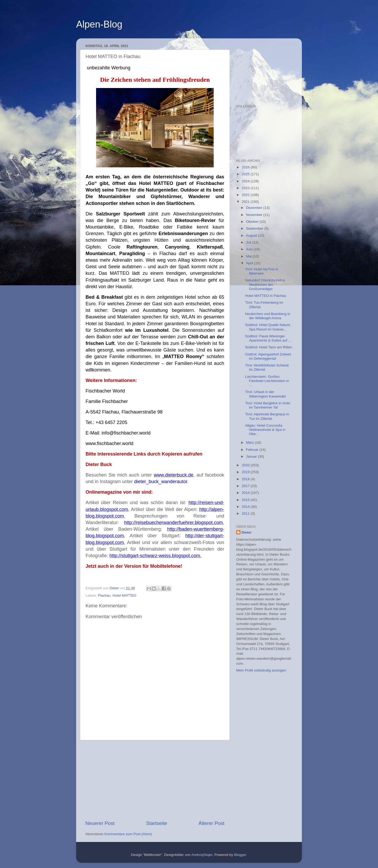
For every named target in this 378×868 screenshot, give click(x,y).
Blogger (240, 855)
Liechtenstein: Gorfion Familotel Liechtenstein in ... (267, 381)
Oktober (253, 222)
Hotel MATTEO (125, 595)
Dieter (246, 532)
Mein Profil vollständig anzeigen (261, 670)
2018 (246, 479)
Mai (249, 256)
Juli (249, 242)
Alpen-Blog (99, 24)
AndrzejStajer (202, 855)
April (250, 263)
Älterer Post (211, 823)
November (255, 215)
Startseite (156, 823)
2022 (246, 195)
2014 (246, 507)
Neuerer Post (100, 823)
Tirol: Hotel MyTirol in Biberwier (262, 271)
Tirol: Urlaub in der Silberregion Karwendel (266, 394)
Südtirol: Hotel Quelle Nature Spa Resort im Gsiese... (268, 327)
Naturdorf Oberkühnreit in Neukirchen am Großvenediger (265, 284)
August (252, 236)
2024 (246, 181)
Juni (250, 249)
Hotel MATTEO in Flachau (266, 296)
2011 (246, 513)
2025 (246, 174)
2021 (246, 202)
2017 (246, 486)
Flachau (104, 595)
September (255, 228)
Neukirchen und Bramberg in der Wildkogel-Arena (268, 316)
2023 (246, 188)
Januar (252, 456)
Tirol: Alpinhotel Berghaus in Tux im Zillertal (267, 416)
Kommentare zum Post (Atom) (128, 834)
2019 (246, 472)
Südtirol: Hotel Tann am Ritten (269, 347)
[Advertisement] (155, 780)
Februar (253, 450)
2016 (246, 493)
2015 (246, 500)
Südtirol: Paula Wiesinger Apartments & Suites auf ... (268, 338)
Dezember (255, 208)
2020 (246, 465)
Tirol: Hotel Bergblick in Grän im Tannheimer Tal (268, 405)
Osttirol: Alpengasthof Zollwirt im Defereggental (268, 356)
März (250, 443)
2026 (246, 167)
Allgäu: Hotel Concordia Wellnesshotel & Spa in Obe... (265, 430)
